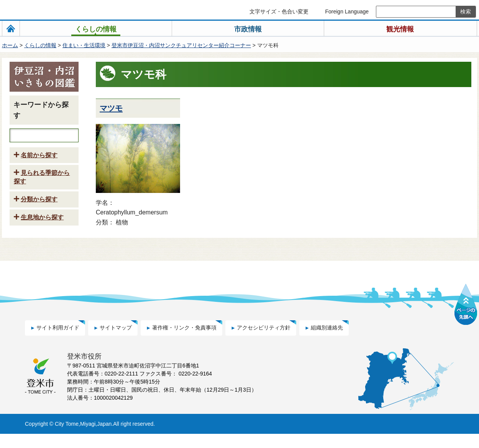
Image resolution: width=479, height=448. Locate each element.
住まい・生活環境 (84, 45)
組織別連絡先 (327, 342)
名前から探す (39, 170)
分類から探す (39, 214)
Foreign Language (347, 12)
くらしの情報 (40, 45)
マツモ (111, 108)
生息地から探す (42, 232)
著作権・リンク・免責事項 (184, 342)
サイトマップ (116, 342)
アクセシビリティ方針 (264, 342)
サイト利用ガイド (58, 342)
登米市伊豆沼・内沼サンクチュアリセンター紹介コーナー (181, 45)
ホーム (10, 45)
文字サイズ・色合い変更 (279, 12)
